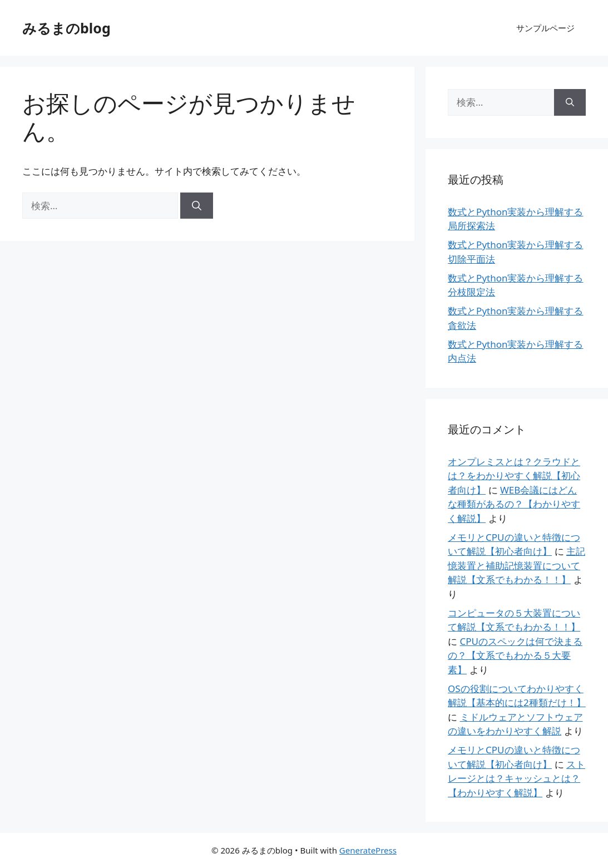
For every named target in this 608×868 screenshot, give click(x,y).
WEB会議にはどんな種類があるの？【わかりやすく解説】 (514, 504)
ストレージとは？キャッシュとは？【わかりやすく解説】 (516, 778)
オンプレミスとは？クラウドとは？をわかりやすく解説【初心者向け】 (514, 476)
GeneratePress (368, 850)
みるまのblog (66, 28)
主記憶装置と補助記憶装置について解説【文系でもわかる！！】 (516, 565)
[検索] (197, 206)
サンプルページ (545, 28)
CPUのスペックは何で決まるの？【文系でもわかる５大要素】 (515, 655)
